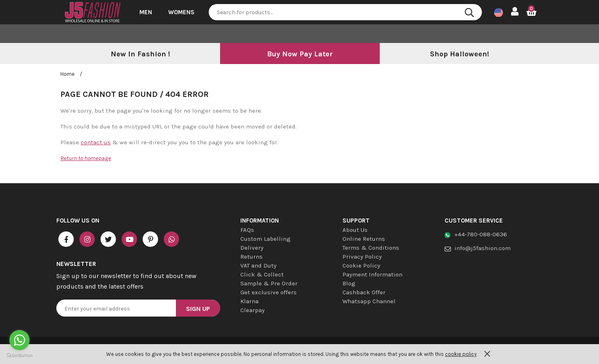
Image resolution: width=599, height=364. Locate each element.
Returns (251, 257)
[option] (140, 54)
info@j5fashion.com (482, 248)
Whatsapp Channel (369, 301)
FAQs (247, 230)
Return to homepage (86, 158)
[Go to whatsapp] (19, 340)
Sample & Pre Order (269, 283)
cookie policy (461, 354)
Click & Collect (262, 274)
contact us (96, 142)
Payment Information (372, 274)
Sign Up (198, 309)
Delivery (252, 248)
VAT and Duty (258, 266)
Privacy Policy (362, 257)
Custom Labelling (265, 239)
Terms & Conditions (371, 248)
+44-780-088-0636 (481, 234)
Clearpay (252, 310)
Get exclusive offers (268, 292)
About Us (355, 230)
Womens (181, 12)
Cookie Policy (361, 266)
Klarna (249, 301)
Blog (349, 283)
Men (146, 12)
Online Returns (364, 239)
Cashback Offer (364, 292)
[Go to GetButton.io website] (19, 356)
